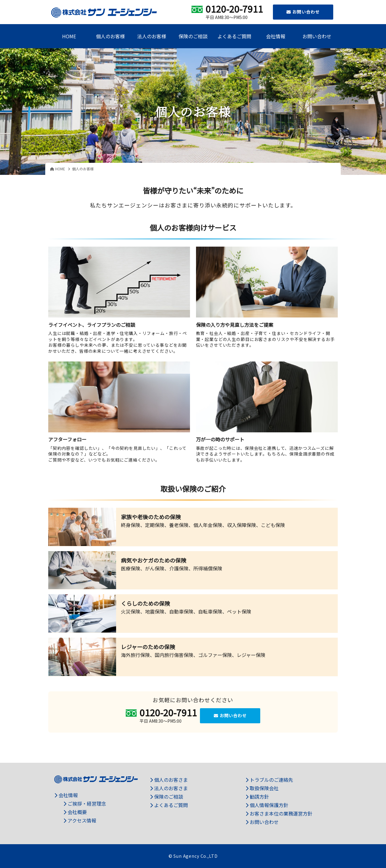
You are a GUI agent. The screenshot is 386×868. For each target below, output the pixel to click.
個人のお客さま (169, 780)
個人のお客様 (110, 36)
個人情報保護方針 (267, 805)
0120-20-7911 (234, 9)
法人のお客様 (152, 36)
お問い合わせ (303, 12)
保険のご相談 (193, 36)
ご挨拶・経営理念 (85, 803)
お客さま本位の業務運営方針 (279, 813)
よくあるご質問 (234, 36)
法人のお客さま (169, 788)
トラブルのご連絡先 (269, 780)
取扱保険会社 (262, 788)
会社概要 (75, 812)
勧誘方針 (257, 797)
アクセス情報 (80, 820)
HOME (69, 36)
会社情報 (276, 36)
